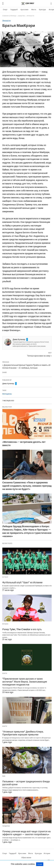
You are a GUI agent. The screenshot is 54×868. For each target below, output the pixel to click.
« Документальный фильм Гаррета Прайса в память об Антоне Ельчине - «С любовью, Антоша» (26, 367)
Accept (40, 864)
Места (34, 10)
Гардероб (14, 10)
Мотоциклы (7, 394)
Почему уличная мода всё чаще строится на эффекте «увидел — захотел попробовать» (26, 833)
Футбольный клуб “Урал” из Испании (22, 582)
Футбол (5, 577)
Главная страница (9, 16)
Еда (4, 776)
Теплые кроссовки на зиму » (39, 356)
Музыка (5, 624)
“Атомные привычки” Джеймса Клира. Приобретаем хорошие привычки (23, 733)
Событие (21, 16)
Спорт (5, 10)
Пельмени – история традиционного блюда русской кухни (26, 783)
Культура (42, 10)
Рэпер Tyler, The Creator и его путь (22, 629)
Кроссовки (24, 10)
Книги (5, 673)
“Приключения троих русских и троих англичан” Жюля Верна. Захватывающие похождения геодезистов (25, 682)
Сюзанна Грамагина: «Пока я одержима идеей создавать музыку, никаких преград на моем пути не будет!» (27, 486)
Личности (30, 16)
